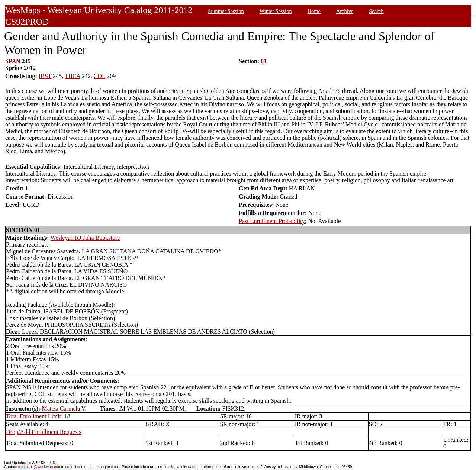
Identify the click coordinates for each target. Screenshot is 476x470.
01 (264, 61)
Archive (345, 11)
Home (314, 11)
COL (99, 76)
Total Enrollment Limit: (35, 416)
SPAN (13, 61)
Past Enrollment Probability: (273, 221)
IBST (45, 76)
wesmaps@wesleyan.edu (39, 467)
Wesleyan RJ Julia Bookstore (85, 238)
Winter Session (276, 11)
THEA (73, 76)
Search (376, 11)
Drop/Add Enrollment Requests (44, 432)
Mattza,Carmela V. (64, 408)
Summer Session (226, 11)
